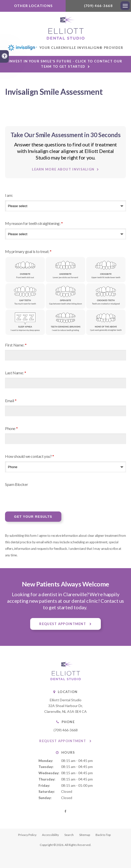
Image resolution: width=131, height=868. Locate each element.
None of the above (106, 323)
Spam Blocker (16, 485)
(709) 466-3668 (98, 6)
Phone (11, 429)
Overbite (25, 270)
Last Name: (15, 373)
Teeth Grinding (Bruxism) (65, 323)
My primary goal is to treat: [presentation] (28, 252)
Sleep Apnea (25, 323)
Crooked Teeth (106, 297)
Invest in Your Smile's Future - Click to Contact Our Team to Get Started (66, 65)
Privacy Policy (27, 836)
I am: (9, 196)
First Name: (16, 346)
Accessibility (50, 836)
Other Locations (33, 6)
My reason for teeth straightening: (34, 224)
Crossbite (106, 270)
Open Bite (65, 297)
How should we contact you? (30, 457)
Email (11, 401)
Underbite (65, 270)
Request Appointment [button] (63, 624)
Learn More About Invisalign (63, 170)
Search (69, 836)
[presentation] (34, 498)
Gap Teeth (25, 297)
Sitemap (85, 836)
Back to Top (103, 836)
